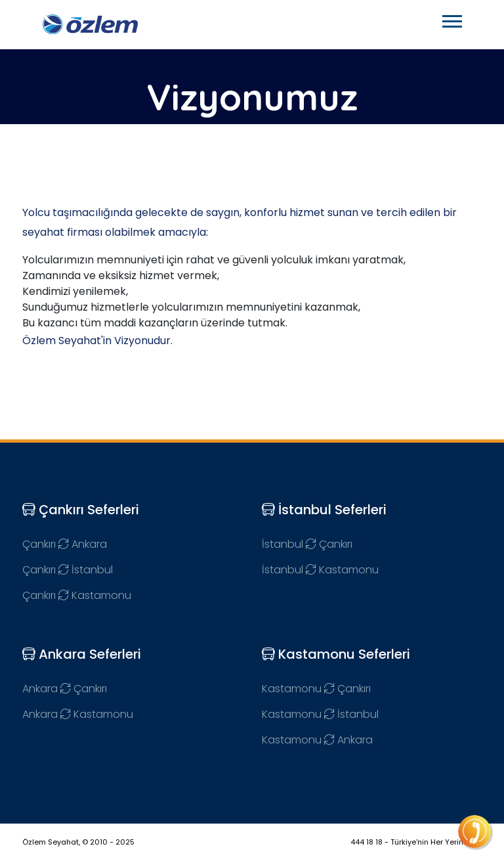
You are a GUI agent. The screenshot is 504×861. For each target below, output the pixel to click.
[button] (451, 19)
